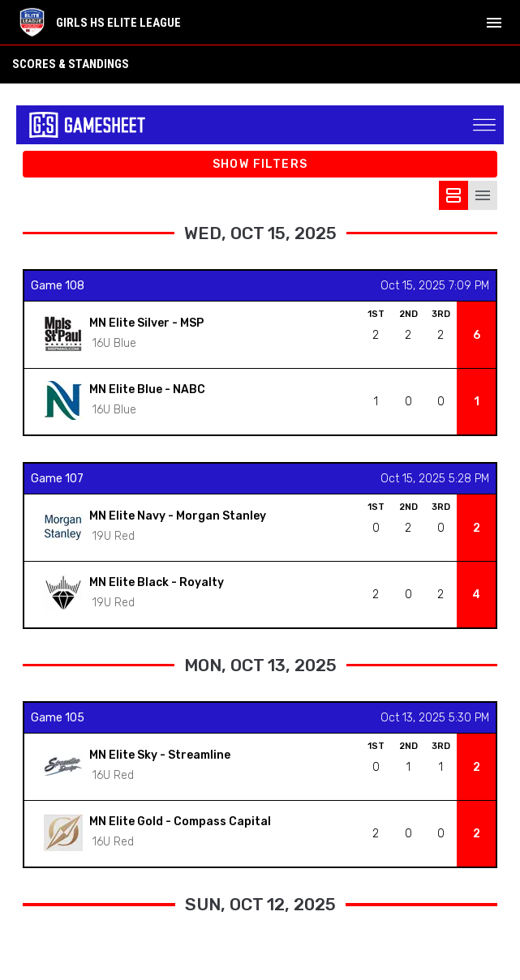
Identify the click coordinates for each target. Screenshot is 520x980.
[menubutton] (494, 23)
